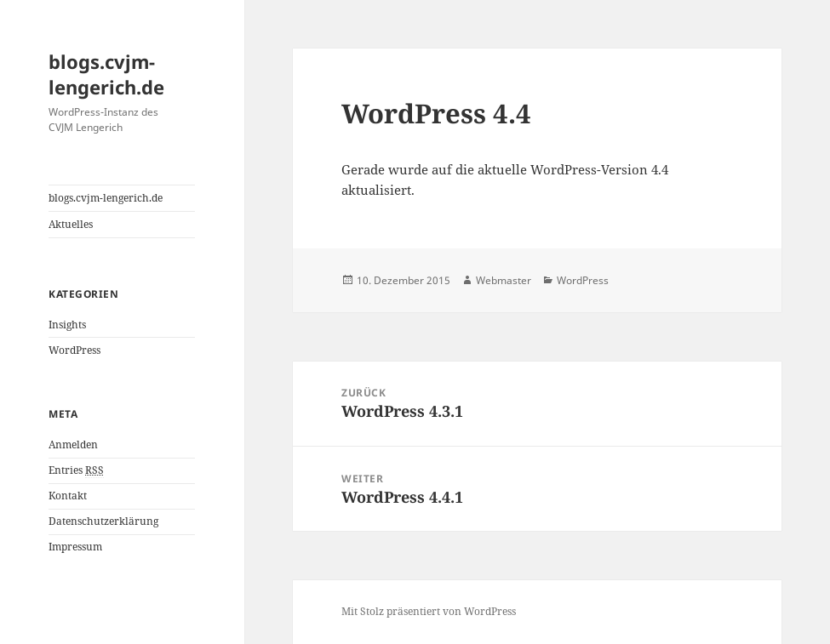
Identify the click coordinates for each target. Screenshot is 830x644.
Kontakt (68, 496)
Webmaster (504, 280)
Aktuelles (71, 224)
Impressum (75, 547)
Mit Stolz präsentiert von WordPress (429, 611)
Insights (67, 325)
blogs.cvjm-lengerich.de (106, 74)
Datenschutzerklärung (103, 521)
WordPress (74, 350)
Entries (76, 470)
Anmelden (73, 445)
